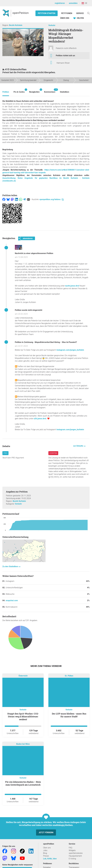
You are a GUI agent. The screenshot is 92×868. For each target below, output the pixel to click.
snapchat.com (12, 600)
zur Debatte (78, 446)
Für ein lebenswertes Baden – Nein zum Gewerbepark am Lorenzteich (23, 783)
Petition (6, 92)
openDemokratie (76, 853)
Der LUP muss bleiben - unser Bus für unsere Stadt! (69, 715)
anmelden (73, 3)
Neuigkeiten (34, 91)
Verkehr (52, 25)
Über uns (47, 848)
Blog (45, 853)
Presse (46, 856)
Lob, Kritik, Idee (50, 859)
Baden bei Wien (23, 744)
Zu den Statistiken (10, 566)
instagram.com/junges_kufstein (70, 350)
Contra (53, 453)
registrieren (60, 3)
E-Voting (72, 859)
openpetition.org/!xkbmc (52, 199)
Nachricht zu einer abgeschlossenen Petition (34, 253)
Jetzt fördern (46, 833)
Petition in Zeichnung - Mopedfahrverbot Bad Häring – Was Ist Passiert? (46, 342)
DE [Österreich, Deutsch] (84, 3)
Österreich (23, 676)
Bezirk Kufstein (16, 25)
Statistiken (65, 92)
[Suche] (89, 13)
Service (80, 13)
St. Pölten (69, 676)
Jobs (45, 850)
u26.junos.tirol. (40, 419)
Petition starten (47, 13)
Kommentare (50, 91)
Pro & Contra (19, 91)
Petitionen (67, 13)
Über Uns (65, 18)
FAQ (70, 848)
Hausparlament (75, 856)
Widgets (72, 850)
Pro (5, 453)
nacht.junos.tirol (72, 286)
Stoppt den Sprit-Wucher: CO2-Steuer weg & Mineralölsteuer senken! (23, 716)
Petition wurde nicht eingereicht (29, 310)
